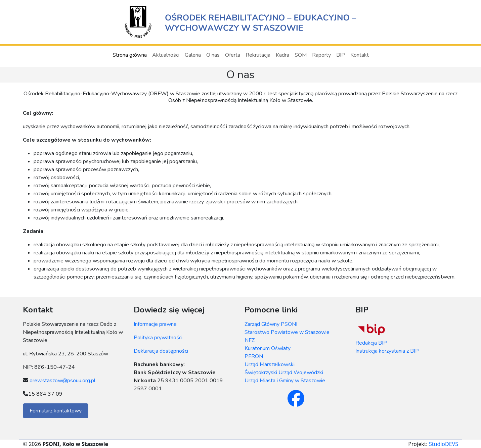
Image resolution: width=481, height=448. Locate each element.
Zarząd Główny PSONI (271, 324)
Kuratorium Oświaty (268, 348)
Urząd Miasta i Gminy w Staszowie (285, 381)
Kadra (282, 55)
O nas (213, 55)
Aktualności (166, 55)
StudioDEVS (444, 444)
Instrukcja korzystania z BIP (387, 351)
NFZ (250, 340)
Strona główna (130, 55)
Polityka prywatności (158, 338)
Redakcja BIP (371, 343)
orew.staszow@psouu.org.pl (62, 381)
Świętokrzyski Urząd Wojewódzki (284, 372)
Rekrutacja (258, 55)
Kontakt (360, 55)
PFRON (254, 356)
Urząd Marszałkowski (270, 364)
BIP (341, 55)
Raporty (321, 55)
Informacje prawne (155, 324)
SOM (301, 55)
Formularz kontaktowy (56, 411)
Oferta (233, 55)
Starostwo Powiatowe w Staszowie (287, 332)
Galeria (193, 55)
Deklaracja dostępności (161, 351)
